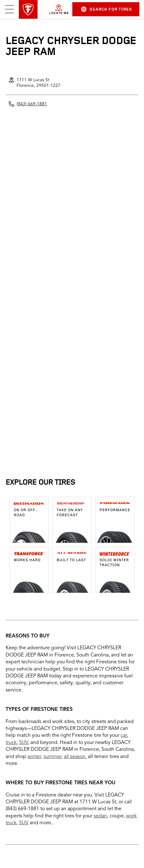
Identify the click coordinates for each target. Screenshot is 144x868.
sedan (100, 816)
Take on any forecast (70, 513)
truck (11, 743)
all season (75, 757)
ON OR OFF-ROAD (26, 513)
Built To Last (71, 560)
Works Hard (27, 560)
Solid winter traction (114, 563)
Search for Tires (107, 9)
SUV (23, 743)
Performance (115, 510)
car (124, 736)
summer (52, 757)
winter (34, 757)
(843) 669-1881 (32, 104)
